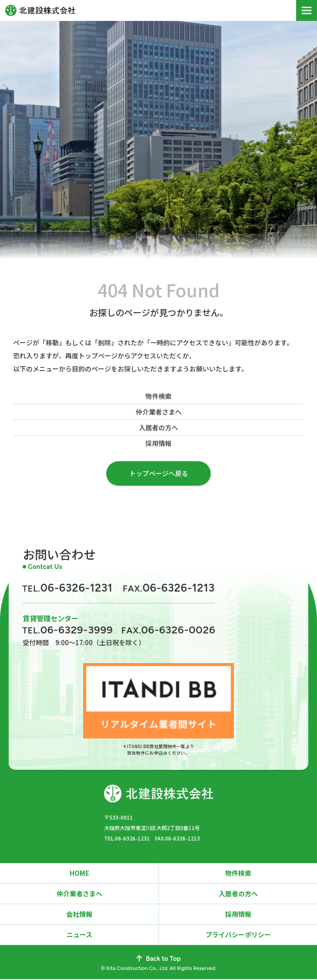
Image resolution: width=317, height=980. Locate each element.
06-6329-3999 (68, 630)
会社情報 (79, 915)
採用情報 (158, 443)
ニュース (79, 935)
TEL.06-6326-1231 (127, 839)
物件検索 (158, 396)
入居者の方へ (158, 427)
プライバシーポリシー (238, 935)
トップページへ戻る (159, 473)
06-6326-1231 (68, 588)
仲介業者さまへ (159, 412)
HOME (79, 874)
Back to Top (158, 960)
